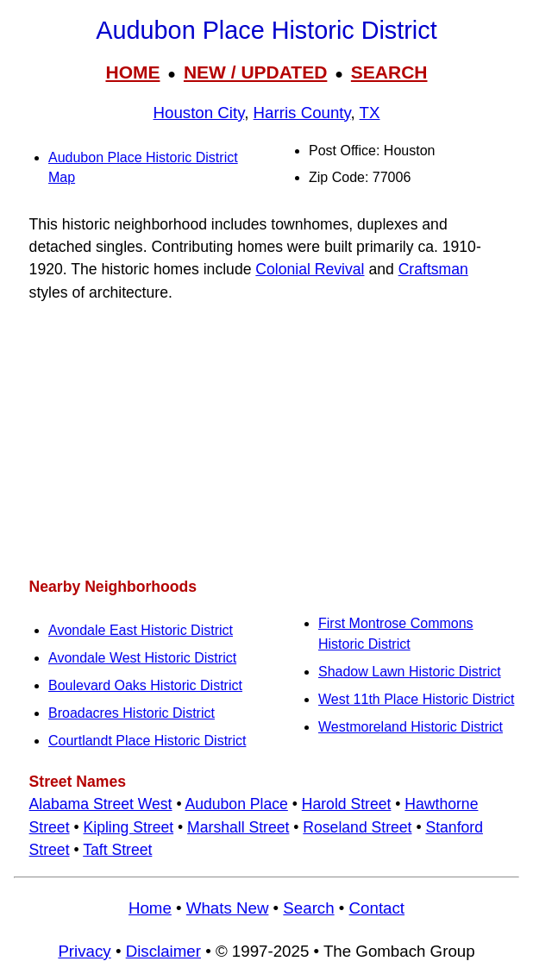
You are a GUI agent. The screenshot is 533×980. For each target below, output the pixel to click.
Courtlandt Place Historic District (147, 741)
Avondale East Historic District (141, 630)
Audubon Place (236, 804)
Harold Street (347, 804)
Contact (377, 908)
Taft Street (117, 850)
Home (150, 908)
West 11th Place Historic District (416, 699)
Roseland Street (357, 827)
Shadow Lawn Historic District (410, 672)
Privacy (84, 951)
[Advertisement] (266, 440)
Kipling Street (128, 827)
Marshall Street (238, 827)
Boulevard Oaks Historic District (145, 685)
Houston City (198, 113)
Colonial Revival (310, 269)
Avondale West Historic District (142, 658)
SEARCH (389, 72)
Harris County (302, 113)
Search (308, 908)
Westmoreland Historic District (411, 727)
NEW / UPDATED (255, 72)
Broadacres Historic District (132, 713)
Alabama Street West (101, 804)
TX (370, 113)
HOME (132, 72)
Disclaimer (163, 951)
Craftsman (433, 269)
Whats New (228, 908)
